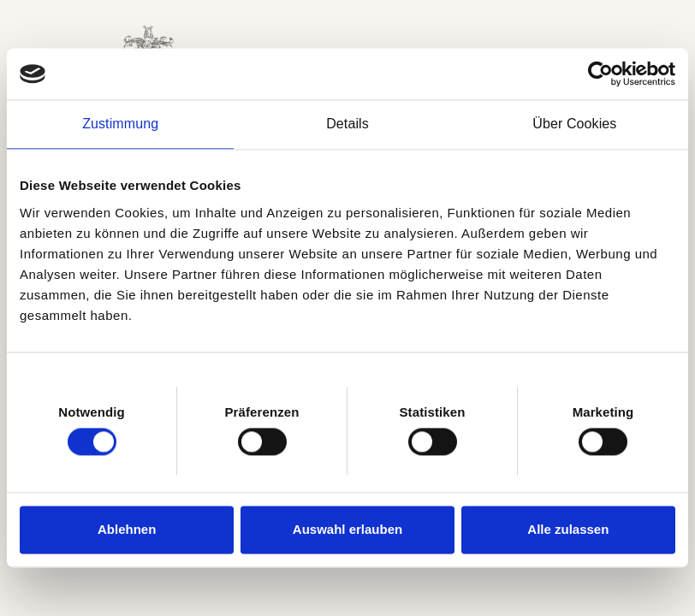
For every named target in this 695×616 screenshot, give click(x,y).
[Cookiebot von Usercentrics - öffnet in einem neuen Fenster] (600, 74)
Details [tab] (347, 124)
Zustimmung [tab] (120, 124)
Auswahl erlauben (347, 529)
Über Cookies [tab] (574, 124)
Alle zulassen (568, 529)
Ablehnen (127, 529)
